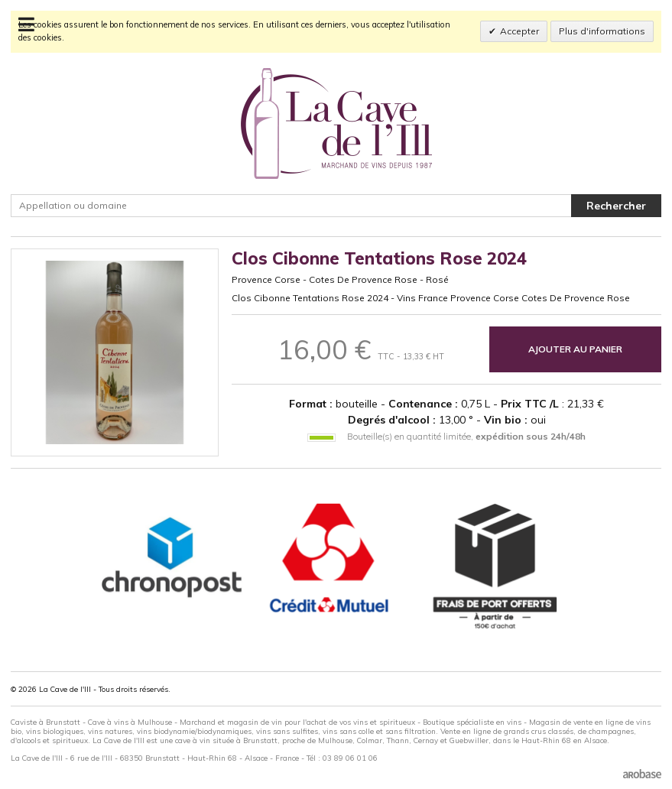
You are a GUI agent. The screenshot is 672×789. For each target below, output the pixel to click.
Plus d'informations (602, 31)
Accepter (519, 31)
